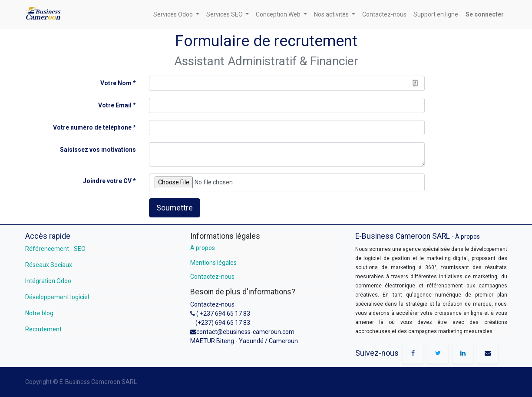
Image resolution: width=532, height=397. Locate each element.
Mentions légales (213, 263)
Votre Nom (116, 83)
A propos (203, 248)
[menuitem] (384, 15)
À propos (468, 237)
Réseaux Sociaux (49, 265)
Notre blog (39, 313)
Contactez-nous (212, 277)
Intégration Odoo (48, 281)
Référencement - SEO (55, 249)
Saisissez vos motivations (98, 150)
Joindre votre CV (107, 181)
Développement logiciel (57, 297)
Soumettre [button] (175, 208)
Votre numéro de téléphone (92, 127)
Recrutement (43, 329)
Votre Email (115, 105)
